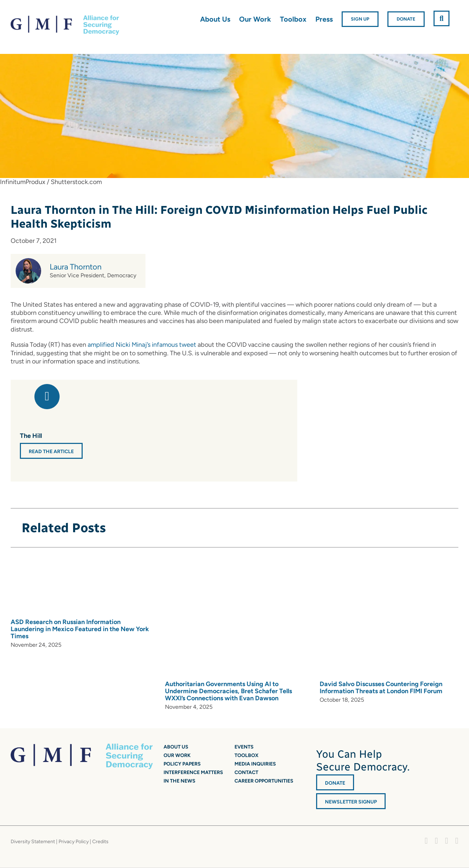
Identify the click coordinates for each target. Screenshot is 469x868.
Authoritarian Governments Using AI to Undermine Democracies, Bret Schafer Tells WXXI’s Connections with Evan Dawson (228, 691)
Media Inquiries (255, 764)
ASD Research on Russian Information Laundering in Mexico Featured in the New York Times (80, 629)
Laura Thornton (76, 267)
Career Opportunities (264, 781)
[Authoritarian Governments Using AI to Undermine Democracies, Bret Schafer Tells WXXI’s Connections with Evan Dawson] (264, 618)
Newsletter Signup (351, 802)
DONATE (335, 783)
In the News (180, 781)
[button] (442, 18)
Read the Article (51, 452)
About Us (176, 747)
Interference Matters (193, 772)
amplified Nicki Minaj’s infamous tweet (142, 345)
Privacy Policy (74, 842)
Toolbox (247, 755)
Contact (246, 772)
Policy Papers (182, 764)
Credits (100, 842)
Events (244, 747)
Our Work (177, 755)
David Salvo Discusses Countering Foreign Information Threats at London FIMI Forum (381, 688)
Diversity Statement (33, 842)
